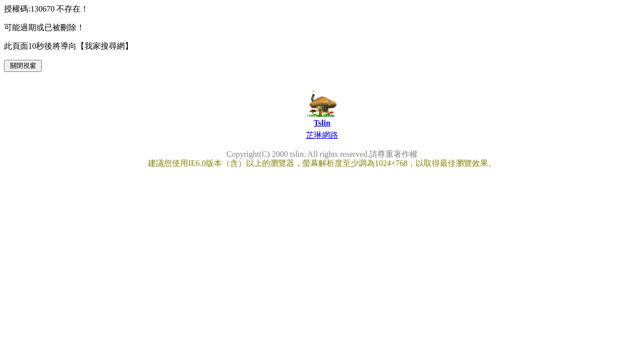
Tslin (322, 123)
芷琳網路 (322, 135)
